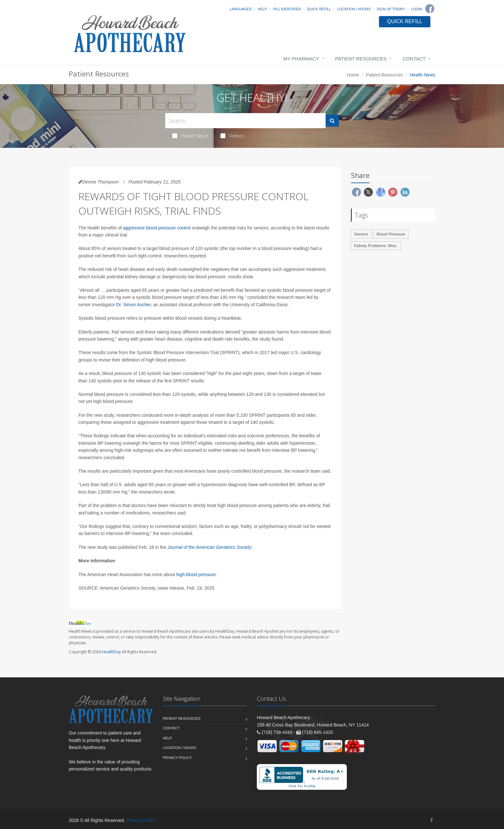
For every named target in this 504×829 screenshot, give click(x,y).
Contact (414, 59)
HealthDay (111, 652)
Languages (240, 9)
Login (417, 9)
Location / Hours (354, 9)
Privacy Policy (178, 758)
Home (353, 75)
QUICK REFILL (405, 21)
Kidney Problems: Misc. (376, 246)
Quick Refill (319, 9)
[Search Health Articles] (245, 121)
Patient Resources (361, 59)
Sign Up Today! (391, 9)
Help (262, 9)
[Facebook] (430, 9)
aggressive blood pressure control (157, 228)
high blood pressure (196, 575)
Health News (190, 136)
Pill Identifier (287, 9)
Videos (232, 136)
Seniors (361, 234)
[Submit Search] (332, 121)
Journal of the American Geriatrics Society (209, 547)
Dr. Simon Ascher (134, 305)
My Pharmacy (301, 59)
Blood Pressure (391, 234)
